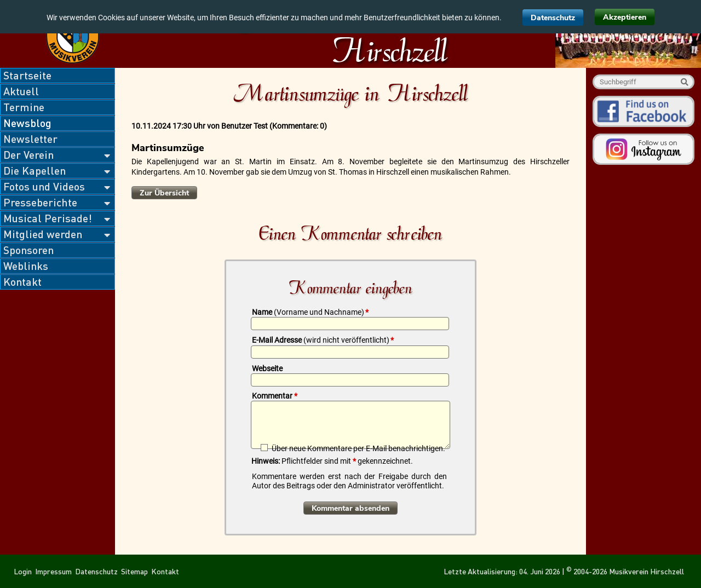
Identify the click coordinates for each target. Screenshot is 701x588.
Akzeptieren (625, 17)
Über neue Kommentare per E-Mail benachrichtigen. (358, 448)
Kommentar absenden (350, 508)
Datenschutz (553, 18)
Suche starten (684, 82)
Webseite (267, 368)
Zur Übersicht (164, 193)
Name (310, 312)
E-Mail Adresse (323, 340)
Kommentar (275, 396)
